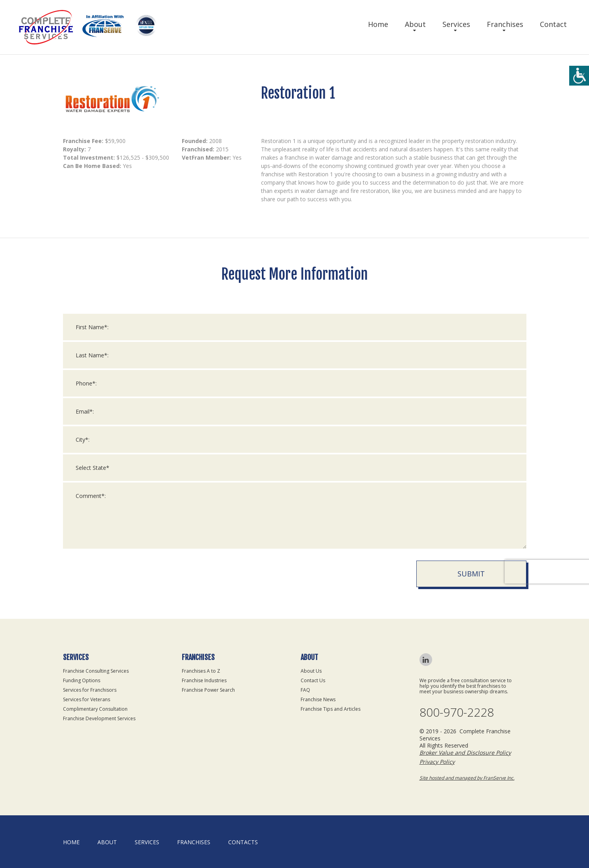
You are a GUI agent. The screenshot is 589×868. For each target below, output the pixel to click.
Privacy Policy (437, 762)
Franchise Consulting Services (96, 671)
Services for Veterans (87, 699)
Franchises (505, 24)
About (415, 24)
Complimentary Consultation (95, 709)
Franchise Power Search (208, 690)
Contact (553, 24)
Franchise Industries (204, 680)
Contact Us (313, 680)
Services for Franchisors (90, 690)
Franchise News (318, 699)
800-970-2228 (457, 712)
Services (456, 24)
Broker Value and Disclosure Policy (465, 753)
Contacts (243, 842)
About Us (311, 671)
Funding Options (82, 680)
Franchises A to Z (201, 671)
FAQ (305, 690)
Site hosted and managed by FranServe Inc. (467, 778)
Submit (471, 574)
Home (378, 24)
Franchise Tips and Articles (331, 709)
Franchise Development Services (99, 718)
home (71, 842)
